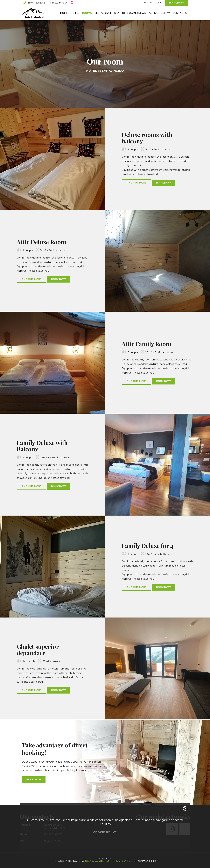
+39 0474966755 (34, 3)
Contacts (180, 13)
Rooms (87, 13)
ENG (153, 3)
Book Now (163, 183)
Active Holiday (159, 13)
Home (64, 13)
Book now (176, 3)
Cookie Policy (108, 861)
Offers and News (134, 13)
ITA (145, 3)
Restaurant (103, 13)
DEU (161, 3)
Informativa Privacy (123, 861)
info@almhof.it (58, 3)
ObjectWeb (89, 861)
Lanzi (98, 861)
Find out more (136, 183)
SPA (117, 13)
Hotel (75, 13)
